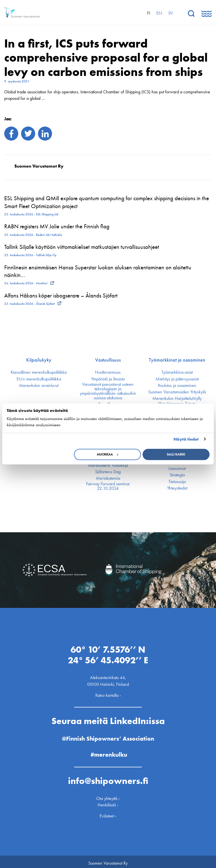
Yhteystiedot (177, 488)
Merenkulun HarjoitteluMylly (177, 398)
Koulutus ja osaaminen (177, 385)
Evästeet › (108, 813)
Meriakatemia (108, 478)
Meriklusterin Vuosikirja (108, 465)
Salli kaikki (176, 454)
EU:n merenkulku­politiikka (39, 379)
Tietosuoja (177, 482)
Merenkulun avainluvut (39, 385)
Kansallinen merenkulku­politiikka (39, 372)
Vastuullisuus (108, 360)
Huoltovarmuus (108, 372)
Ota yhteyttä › (108, 795)
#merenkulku (109, 751)
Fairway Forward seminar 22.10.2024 (108, 486)
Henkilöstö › (108, 802)
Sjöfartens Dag (108, 472)
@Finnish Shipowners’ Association (108, 736)
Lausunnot (177, 468)
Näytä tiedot (186, 439)
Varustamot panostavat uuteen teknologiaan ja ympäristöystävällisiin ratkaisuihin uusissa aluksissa (108, 391)
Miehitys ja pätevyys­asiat (177, 379)
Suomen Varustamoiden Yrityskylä (177, 392)
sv (171, 13)
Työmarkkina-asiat (177, 372)
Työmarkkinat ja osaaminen (177, 360)
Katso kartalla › (108, 692)
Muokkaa (107, 454)
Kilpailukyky (39, 360)
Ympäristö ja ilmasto (108, 379)
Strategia (177, 475)
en (159, 13)
